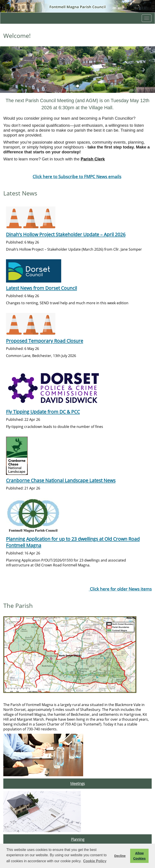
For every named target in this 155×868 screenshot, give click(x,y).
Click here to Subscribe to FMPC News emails (77, 177)
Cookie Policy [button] (95, 861)
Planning (78, 839)
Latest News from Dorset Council (41, 288)
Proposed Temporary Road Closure (45, 341)
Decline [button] (120, 856)
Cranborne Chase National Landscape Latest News (61, 480)
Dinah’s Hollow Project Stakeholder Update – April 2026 (66, 234)
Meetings (77, 784)
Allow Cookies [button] (139, 856)
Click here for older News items (120, 589)
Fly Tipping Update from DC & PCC (43, 412)
